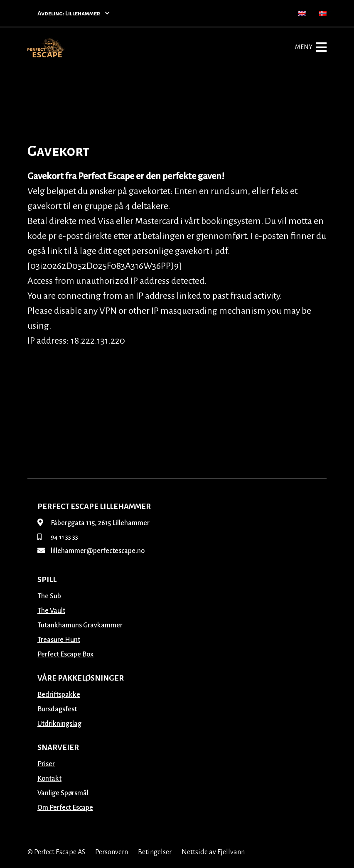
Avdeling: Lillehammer (74, 13)
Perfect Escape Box (65, 654)
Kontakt (49, 779)
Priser (46, 764)
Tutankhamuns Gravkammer (80, 625)
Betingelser (155, 852)
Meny (311, 47)
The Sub (49, 596)
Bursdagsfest (57, 709)
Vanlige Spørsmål (63, 793)
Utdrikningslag (59, 724)
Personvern (112, 852)
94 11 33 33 (58, 537)
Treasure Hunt (59, 640)
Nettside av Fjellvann (213, 852)
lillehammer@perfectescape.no (91, 551)
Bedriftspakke (59, 695)
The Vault (51, 611)
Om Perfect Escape (65, 808)
